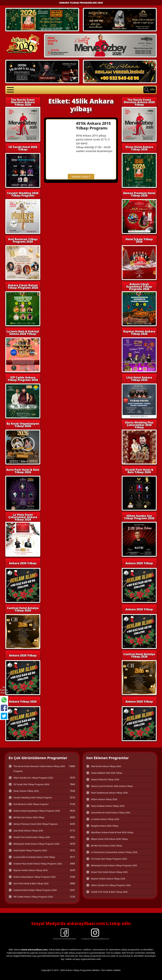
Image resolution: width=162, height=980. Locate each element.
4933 (72, 811)
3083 (72, 883)
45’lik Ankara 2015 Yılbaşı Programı (93, 126)
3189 (72, 877)
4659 (72, 817)
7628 (72, 791)
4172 (72, 830)
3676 (72, 850)
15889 (72, 766)
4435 (72, 824)
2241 (72, 890)
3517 (72, 857)
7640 (72, 784)
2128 (72, 897)
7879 (72, 778)
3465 (72, 864)
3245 (72, 870)
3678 (72, 844)
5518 (72, 797)
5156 (72, 804)
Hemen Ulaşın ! (81, 177)
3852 (72, 837)
